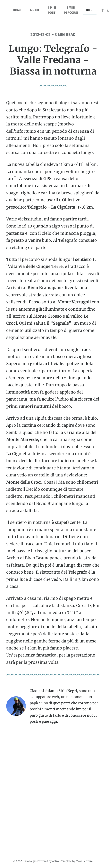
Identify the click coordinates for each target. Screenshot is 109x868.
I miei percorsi (71, 10)
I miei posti (52, 10)
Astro (55, 861)
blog (90, 10)
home (17, 10)
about (35, 10)
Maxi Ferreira (84, 861)
